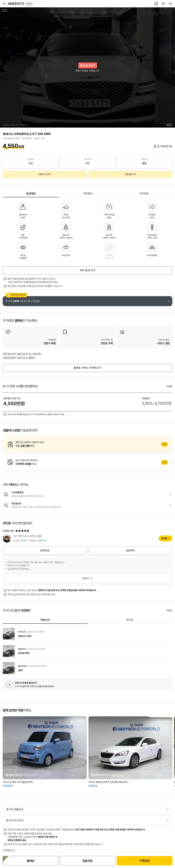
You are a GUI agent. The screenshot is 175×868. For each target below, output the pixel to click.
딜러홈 (164, 538)
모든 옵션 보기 (88, 270)
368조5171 (20, 4)
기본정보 (88, 194)
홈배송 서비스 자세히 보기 (88, 368)
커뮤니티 (45, 620)
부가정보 (144, 194)
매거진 (130, 620)
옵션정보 (31, 194)
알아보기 (87, 444)
